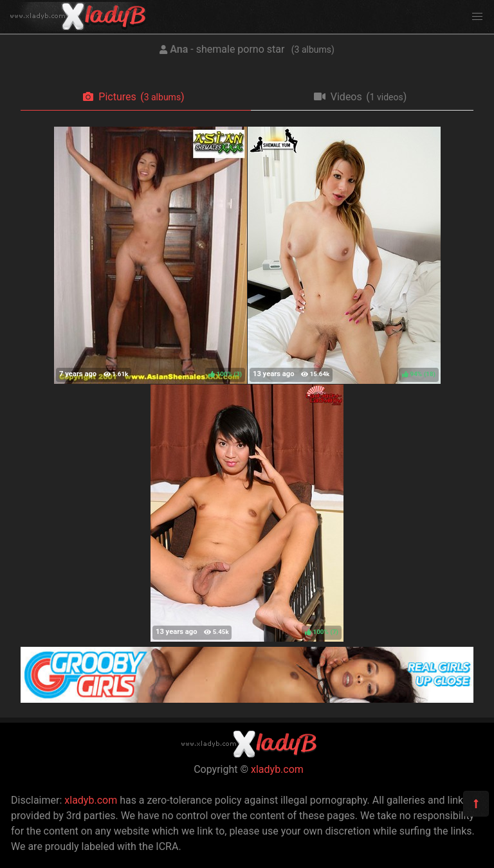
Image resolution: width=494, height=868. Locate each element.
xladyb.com (277, 769)
